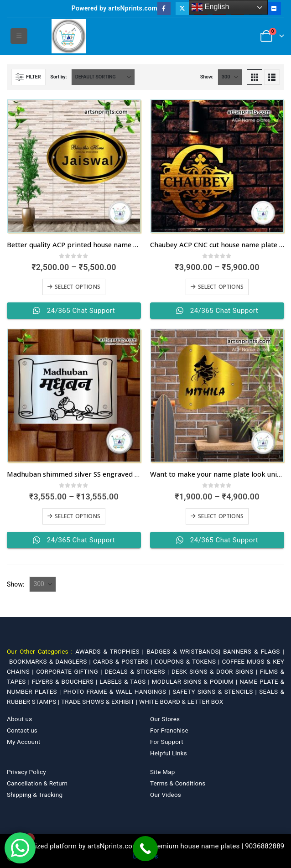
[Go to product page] (74, 166)
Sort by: (58, 77)
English (210, 7)
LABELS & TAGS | (125, 681)
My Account (23, 742)
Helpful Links (169, 753)
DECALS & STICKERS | (138, 671)
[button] (19, 36)
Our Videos (166, 795)
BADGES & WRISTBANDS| (185, 651)
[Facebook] (164, 8)
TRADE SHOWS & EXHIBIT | (100, 702)
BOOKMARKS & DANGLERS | (51, 661)
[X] (182, 8)
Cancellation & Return (37, 783)
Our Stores (165, 719)
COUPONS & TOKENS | (188, 661)
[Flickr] (274, 8)
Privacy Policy (26, 772)
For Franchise (169, 730)
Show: (207, 77)
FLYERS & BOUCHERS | (66, 681)
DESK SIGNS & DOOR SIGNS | (216, 671)
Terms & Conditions (178, 783)
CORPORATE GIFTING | (70, 671)
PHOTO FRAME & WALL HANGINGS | (118, 691)
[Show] (230, 77)
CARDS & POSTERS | (124, 661)
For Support (167, 742)
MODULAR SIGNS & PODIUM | (196, 681)
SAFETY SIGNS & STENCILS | (216, 691)
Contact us (22, 730)
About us (19, 719)
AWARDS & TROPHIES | (109, 651)
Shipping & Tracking (35, 795)
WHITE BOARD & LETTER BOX (181, 702)
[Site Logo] (69, 36)
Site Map (163, 772)
